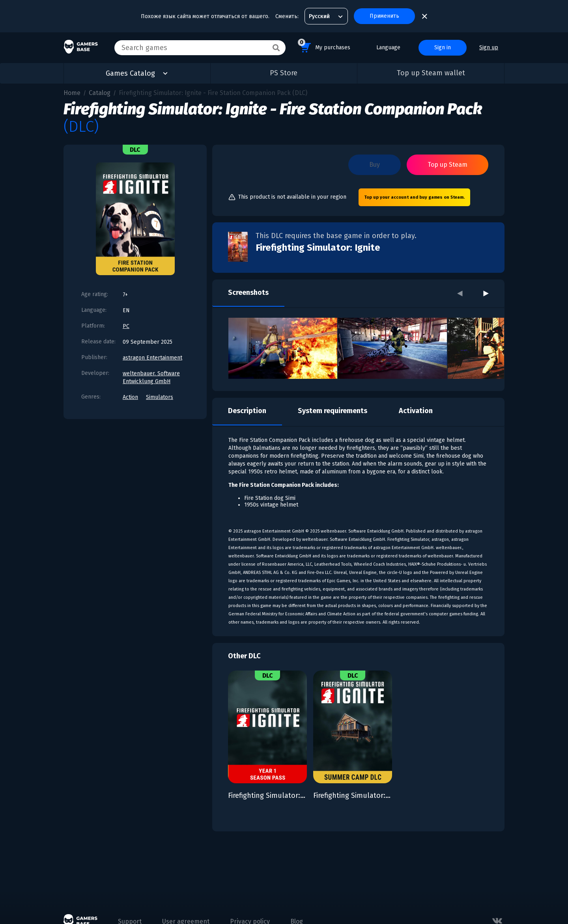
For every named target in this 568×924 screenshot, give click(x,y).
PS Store (284, 73)
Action (130, 397)
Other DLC (244, 656)
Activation (416, 411)
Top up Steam (447, 165)
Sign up (489, 48)
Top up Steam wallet (431, 73)
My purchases (324, 46)
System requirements (333, 411)
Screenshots (248, 292)
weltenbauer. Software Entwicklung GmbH (151, 377)
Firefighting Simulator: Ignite (318, 248)
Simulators (160, 397)
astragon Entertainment (152, 358)
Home (72, 93)
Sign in (443, 48)
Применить (384, 16)
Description (247, 411)
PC (126, 326)
